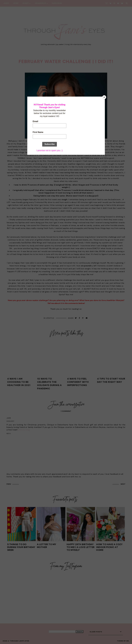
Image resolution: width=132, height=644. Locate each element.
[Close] (104, 97)
